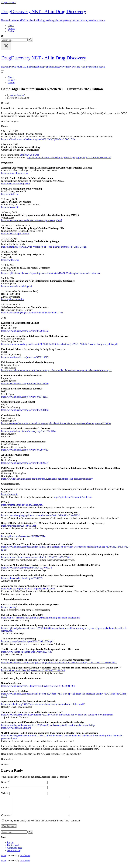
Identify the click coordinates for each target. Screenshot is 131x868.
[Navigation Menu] (2, 70)
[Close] (6, 46)
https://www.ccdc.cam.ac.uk (15, 173)
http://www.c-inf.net (29, 155)
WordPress (25, 859)
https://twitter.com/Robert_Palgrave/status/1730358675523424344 (33, 670)
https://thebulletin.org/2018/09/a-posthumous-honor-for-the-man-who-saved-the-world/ (43, 704)
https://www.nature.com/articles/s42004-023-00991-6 (27, 568)
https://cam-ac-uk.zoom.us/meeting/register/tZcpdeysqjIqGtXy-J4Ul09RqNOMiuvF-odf (69, 158)
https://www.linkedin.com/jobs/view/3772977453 (25, 450)
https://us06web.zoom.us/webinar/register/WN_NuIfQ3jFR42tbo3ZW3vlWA (38, 139)
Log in (10, 846)
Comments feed (15, 851)
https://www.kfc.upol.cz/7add (15, 234)
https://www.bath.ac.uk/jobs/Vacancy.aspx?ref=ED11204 (28, 431)
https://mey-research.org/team (15, 184)
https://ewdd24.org (10, 260)
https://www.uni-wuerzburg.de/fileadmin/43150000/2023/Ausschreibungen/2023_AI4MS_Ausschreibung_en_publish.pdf (59, 344)
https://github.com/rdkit (13, 299)
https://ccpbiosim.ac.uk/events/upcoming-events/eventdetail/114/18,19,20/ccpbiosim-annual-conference (51, 273)
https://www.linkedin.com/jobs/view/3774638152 (25, 410)
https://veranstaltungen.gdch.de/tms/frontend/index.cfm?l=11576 (32, 313)
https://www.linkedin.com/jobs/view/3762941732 (25, 331)
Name (5, 782)
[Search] (2, 36)
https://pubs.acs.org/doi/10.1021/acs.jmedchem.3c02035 (28, 589)
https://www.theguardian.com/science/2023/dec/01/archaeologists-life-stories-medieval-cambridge (48, 725)
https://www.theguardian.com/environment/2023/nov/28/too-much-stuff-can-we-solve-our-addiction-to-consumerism (57, 715)
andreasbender (17, 95)
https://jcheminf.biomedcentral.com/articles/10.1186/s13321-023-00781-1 (37, 557)
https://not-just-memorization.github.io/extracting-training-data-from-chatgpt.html (40, 618)
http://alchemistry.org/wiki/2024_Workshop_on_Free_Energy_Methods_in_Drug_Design (44, 247)
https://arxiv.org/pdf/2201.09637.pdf (19, 526)
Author (11, 31)
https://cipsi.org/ (9, 607)
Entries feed (13, 849)
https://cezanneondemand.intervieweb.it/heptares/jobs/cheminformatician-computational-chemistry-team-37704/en (56, 423)
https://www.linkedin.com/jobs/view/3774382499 (25, 384)
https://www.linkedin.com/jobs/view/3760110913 (25, 357)
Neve (4, 859)
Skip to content (8, 2)
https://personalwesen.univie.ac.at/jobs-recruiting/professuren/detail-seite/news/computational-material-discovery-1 (56, 370)
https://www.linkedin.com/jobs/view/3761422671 (25, 397)
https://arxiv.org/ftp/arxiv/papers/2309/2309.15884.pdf (27, 641)
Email (5, 788)
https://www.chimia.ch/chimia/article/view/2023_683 (27, 652)
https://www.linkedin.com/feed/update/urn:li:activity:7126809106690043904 (38, 686)
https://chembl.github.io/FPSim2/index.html (22, 505)
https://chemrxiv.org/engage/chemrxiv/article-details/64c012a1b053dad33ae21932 (40, 515)
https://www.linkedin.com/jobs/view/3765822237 (25, 463)
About (11, 26)
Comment (7, 819)
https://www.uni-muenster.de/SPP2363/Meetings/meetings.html (32, 220)
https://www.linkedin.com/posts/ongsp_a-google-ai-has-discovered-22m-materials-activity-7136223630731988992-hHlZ (59, 663)
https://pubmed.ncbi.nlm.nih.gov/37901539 (22, 578)
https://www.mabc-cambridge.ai (16, 286)
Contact (11, 28)
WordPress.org (14, 854)
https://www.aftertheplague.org (16, 728)
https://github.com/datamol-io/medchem (73, 497)
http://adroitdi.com (10, 194)
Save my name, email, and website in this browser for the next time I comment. (43, 824)
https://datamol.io (10, 494)
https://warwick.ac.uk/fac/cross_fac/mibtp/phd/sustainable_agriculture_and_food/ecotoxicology (47, 479)
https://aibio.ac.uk (10, 207)
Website (5, 793)
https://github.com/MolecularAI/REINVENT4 (23, 536)
